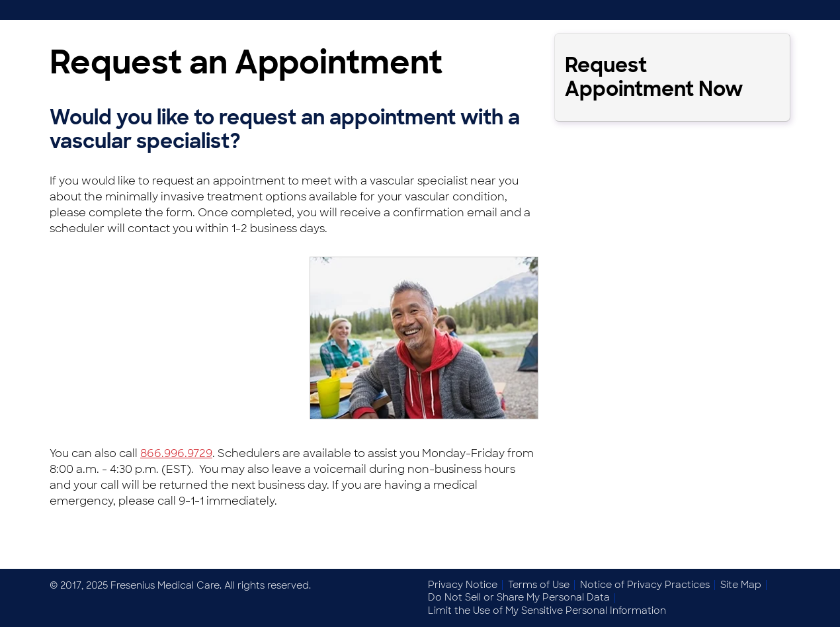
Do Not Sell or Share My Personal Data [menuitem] (519, 597)
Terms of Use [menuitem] (539, 585)
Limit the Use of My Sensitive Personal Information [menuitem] (547, 610)
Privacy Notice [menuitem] (463, 585)
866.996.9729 (176, 453)
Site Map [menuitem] (741, 585)
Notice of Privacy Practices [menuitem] (645, 585)
